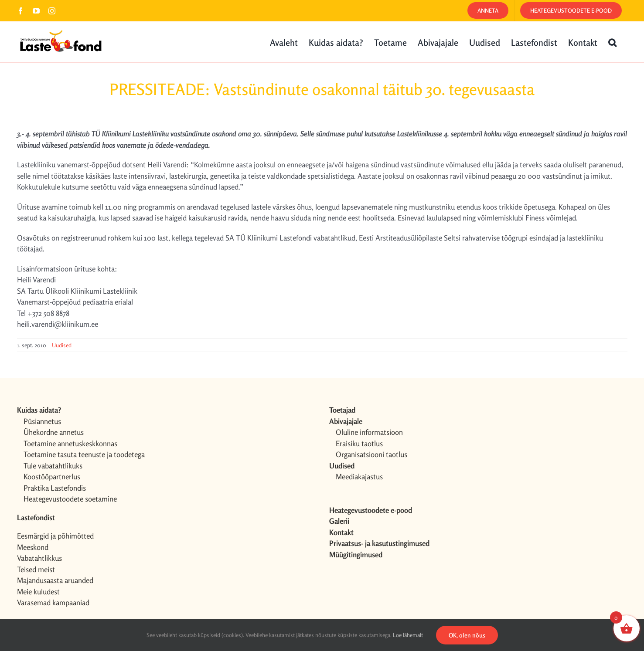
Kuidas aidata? (39, 410)
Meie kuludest (38, 592)
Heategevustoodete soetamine (70, 499)
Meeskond (33, 547)
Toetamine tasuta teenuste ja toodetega (84, 454)
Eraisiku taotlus (359, 443)
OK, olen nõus (467, 635)
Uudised (62, 345)
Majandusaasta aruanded (55, 580)
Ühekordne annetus (54, 432)
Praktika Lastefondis (55, 488)
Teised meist (36, 569)
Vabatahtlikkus (39, 558)
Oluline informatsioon (369, 432)
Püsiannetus (42, 421)
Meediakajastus (359, 476)
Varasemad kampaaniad (53, 602)
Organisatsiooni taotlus (371, 454)
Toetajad (342, 410)
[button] (612, 42)
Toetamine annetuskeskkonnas (70, 443)
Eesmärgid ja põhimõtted (55, 536)
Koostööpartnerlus (52, 476)
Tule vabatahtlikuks (53, 466)
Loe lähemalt (408, 635)
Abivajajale (346, 421)
